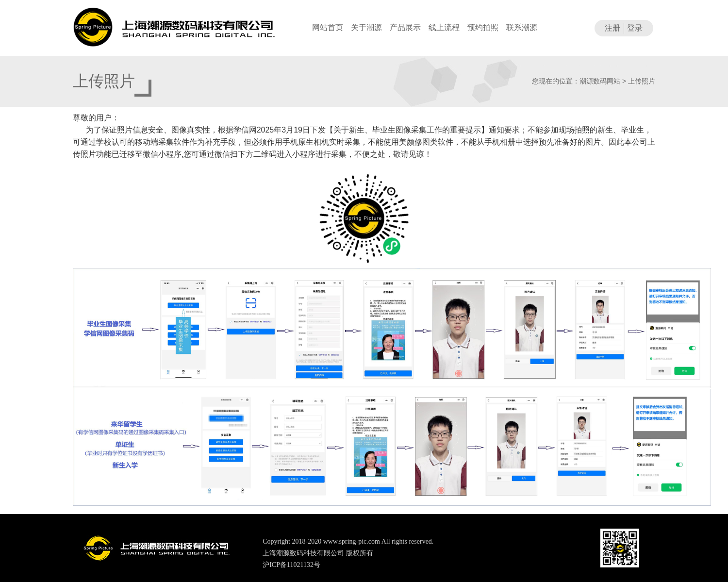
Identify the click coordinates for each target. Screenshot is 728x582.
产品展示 (405, 27)
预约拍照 (483, 27)
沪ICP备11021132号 (291, 565)
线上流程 (444, 27)
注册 (612, 28)
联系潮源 (522, 27)
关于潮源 (366, 27)
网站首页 (328, 27)
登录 (635, 28)
